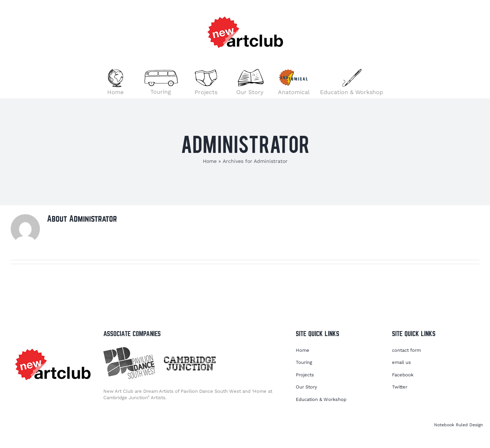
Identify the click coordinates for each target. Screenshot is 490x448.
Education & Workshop (321, 399)
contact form (406, 350)
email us (401, 362)
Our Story (306, 387)
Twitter (400, 387)
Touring (304, 362)
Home (210, 161)
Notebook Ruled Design (458, 425)
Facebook (403, 375)
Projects (305, 375)
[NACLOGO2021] (53, 346)
